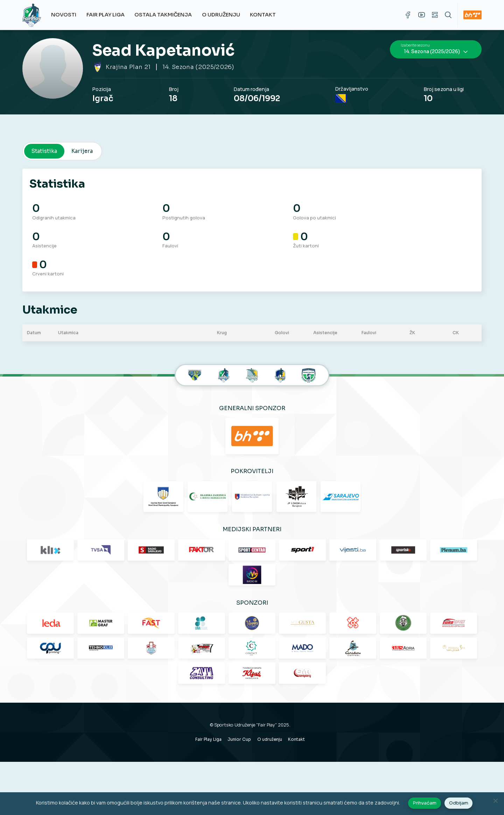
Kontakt (267, 15)
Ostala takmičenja (167, 15)
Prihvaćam (426, 804)
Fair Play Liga (109, 15)
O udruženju (225, 15)
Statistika (45, 142)
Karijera (82, 142)
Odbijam (459, 804)
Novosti (68, 15)
